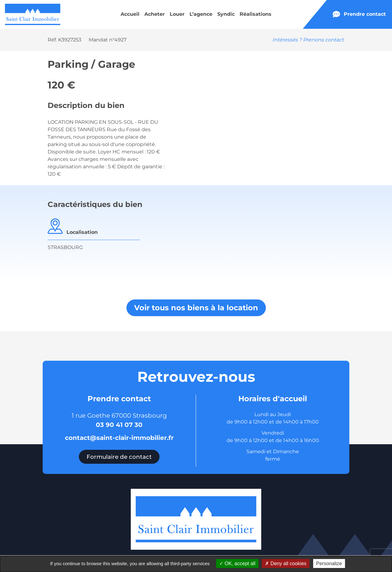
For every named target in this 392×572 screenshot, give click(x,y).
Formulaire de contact (119, 457)
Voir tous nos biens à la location (196, 308)
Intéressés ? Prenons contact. (308, 40)
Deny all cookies (286, 563)
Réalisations (256, 14)
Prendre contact (359, 14)
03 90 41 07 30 (119, 425)
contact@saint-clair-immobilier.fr (119, 438)
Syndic (226, 14)
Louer (177, 14)
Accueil (130, 14)
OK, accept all (237, 563)
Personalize (329, 563)
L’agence (201, 14)
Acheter (155, 14)
